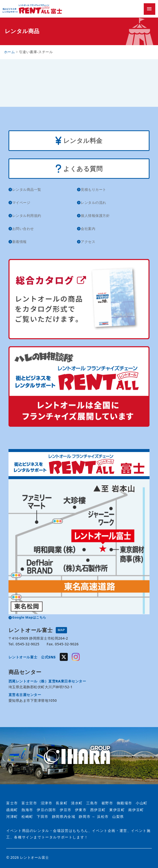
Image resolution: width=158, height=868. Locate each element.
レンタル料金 (79, 141)
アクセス (88, 242)
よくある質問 (79, 169)
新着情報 (19, 242)
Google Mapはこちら (29, 617)
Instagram (76, 657)
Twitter (64, 657)
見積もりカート (93, 189)
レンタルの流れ (93, 202)
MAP (61, 630)
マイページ (21, 202)
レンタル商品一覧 (27, 189)
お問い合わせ (23, 229)
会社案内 (88, 229)
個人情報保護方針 (95, 215)
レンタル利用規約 (27, 215)
